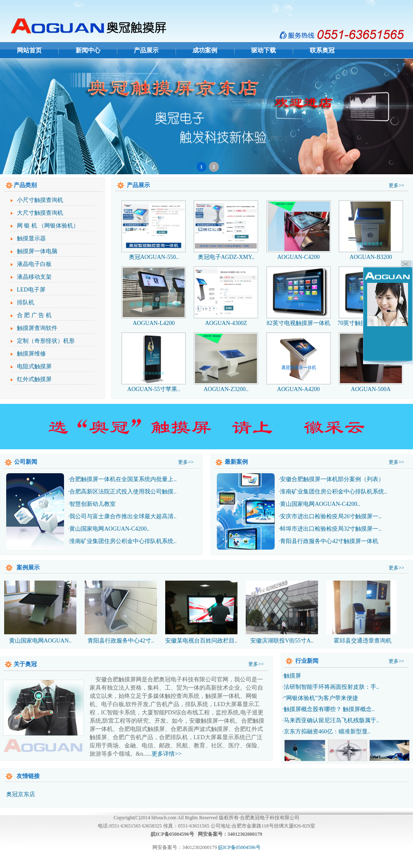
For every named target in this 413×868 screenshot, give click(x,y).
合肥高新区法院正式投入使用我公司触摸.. (123, 492)
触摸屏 (292, 676)
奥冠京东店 (21, 794)
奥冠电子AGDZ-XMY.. (226, 254)
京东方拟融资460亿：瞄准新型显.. (327, 732)
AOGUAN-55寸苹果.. (154, 386)
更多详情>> (166, 754)
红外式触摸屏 (34, 379)
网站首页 (29, 50)
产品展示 (146, 50)
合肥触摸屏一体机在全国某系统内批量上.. (123, 479)
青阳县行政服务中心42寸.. (121, 612)
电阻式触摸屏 (34, 366)
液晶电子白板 (34, 264)
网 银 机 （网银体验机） (48, 226)
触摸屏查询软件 (37, 328)
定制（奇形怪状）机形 (46, 341)
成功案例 (205, 50)
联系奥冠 (322, 50)
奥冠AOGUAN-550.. (154, 254)
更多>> (396, 185)
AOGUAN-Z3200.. (226, 386)
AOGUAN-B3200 (371, 254)
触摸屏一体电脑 (37, 251)
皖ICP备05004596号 (239, 847)
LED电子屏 (31, 290)
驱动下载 (263, 50)
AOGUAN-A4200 (299, 386)
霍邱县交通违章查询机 (362, 612)
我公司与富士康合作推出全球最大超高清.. (123, 516)
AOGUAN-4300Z (226, 320)
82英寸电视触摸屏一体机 (299, 320)
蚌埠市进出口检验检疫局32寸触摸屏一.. (331, 529)
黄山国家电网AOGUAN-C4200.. (109, 529)
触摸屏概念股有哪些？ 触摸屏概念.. (329, 709)
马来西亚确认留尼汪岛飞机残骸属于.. (331, 720)
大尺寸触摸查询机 (40, 213)
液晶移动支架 (34, 277)
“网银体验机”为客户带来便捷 (321, 698)
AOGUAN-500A (371, 386)
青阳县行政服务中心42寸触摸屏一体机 (329, 541)
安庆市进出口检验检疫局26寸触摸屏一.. (331, 516)
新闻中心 (88, 50)
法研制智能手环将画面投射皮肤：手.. (331, 687)
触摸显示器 (31, 238)
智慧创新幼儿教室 (93, 504)
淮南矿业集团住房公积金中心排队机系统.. (123, 541)
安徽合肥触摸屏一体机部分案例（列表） (332, 479)
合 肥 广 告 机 (34, 315)
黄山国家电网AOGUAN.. (40, 612)
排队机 (26, 302)
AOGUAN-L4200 (154, 320)
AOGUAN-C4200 (299, 254)
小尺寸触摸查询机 (40, 200)
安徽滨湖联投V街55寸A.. (282, 612)
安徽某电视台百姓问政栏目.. (201, 612)
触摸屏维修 (31, 354)
